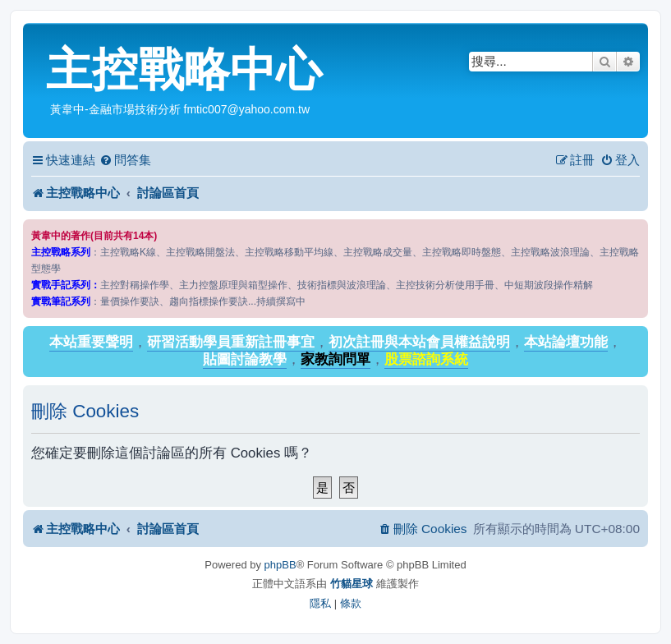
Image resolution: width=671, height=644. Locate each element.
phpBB (280, 565)
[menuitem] (125, 160)
